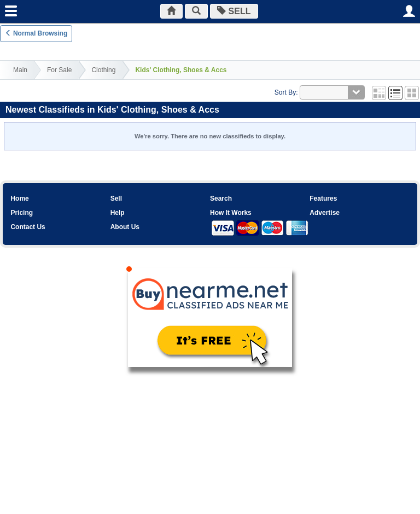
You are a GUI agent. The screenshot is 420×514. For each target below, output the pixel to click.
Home (19, 198)
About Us (125, 227)
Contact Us (28, 227)
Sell (116, 198)
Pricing (22, 213)
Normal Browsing (36, 33)
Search (221, 198)
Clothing (103, 70)
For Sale (59, 70)
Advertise (325, 213)
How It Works (231, 213)
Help (118, 213)
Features (323, 198)
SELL (234, 11)
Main (20, 70)
